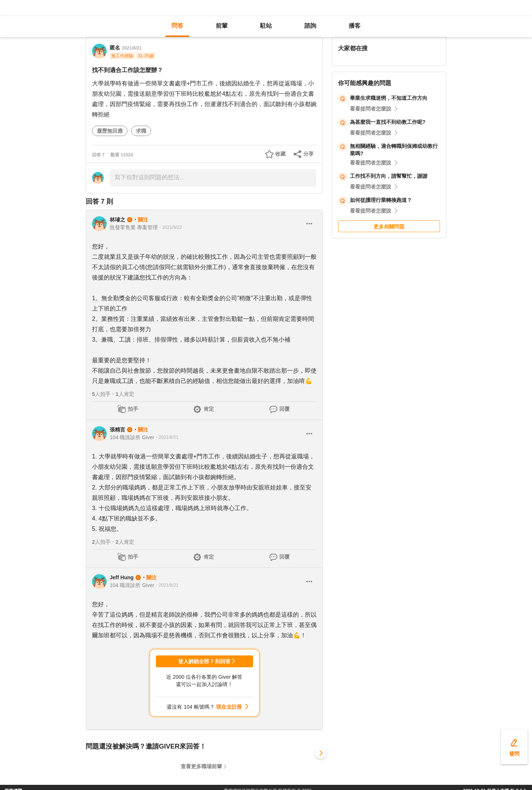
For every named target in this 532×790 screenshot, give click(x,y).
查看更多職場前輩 (201, 766)
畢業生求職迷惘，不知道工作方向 (389, 98)
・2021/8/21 (166, 437)
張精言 (117, 430)
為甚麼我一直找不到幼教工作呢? (388, 122)
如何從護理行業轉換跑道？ (381, 200)
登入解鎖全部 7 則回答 (204, 661)
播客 (355, 26)
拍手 (133, 409)
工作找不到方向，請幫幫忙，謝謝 (389, 176)
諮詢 (310, 26)
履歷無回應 (110, 131)
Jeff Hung (122, 577)
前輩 (222, 26)
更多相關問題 (389, 227)
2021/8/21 (132, 48)
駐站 (266, 26)
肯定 (209, 409)
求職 (141, 131)
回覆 (284, 409)
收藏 (280, 154)
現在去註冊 (229, 707)
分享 (308, 154)
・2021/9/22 (170, 227)
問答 (177, 26)
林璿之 (117, 220)
